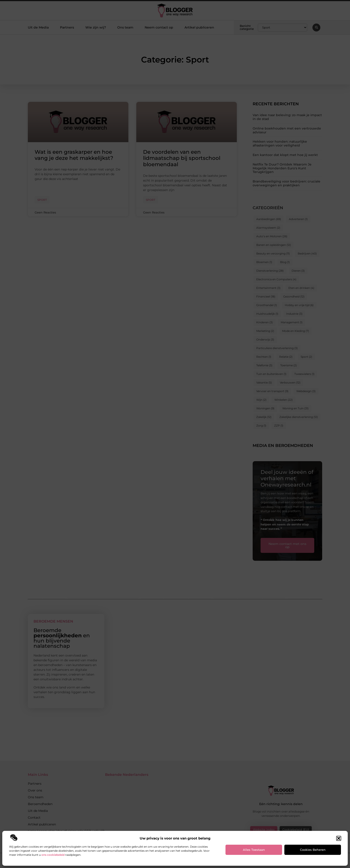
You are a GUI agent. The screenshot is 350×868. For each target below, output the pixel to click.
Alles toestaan (254, 850)
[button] (339, 838)
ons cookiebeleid (53, 855)
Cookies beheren (313, 850)
